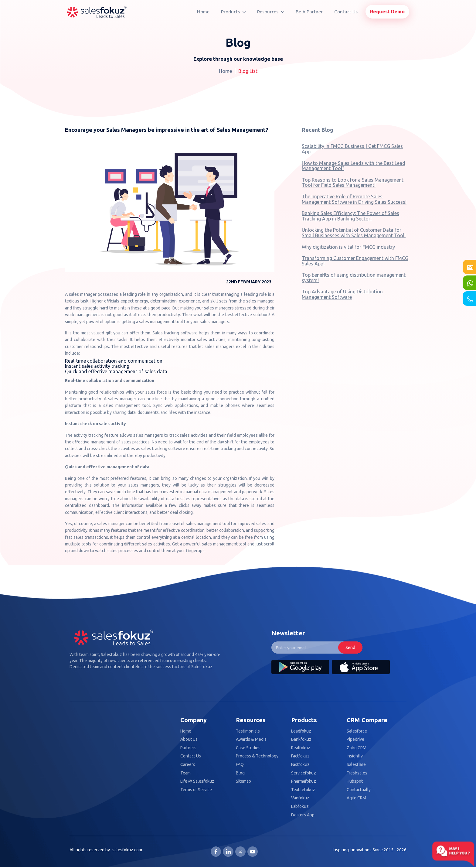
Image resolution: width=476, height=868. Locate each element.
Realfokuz (301, 748)
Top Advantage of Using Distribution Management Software (342, 294)
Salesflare (356, 765)
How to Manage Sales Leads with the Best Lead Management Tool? (354, 166)
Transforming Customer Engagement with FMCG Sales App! (355, 261)
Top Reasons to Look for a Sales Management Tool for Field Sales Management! (353, 183)
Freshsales (357, 773)
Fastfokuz (300, 765)
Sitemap (243, 781)
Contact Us (346, 12)
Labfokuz (300, 806)
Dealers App (303, 815)
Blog (240, 773)
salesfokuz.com (127, 850)
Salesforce (357, 731)
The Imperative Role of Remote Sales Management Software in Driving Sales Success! (354, 199)
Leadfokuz (301, 731)
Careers (188, 765)
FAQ (240, 765)
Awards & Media (251, 739)
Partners (188, 748)
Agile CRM (356, 798)
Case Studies (248, 748)
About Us (189, 739)
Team (185, 773)
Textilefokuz (303, 790)
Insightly (355, 756)
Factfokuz (300, 756)
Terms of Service (196, 790)
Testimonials (248, 731)
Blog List (248, 71)
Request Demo (387, 12)
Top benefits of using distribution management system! (354, 278)
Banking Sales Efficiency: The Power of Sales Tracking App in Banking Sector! (350, 216)
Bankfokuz (301, 739)
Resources (271, 12)
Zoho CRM (357, 748)
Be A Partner (309, 12)
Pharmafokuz (304, 781)
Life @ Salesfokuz (197, 781)
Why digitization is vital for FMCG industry (348, 247)
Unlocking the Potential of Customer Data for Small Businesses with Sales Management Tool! (354, 233)
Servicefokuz (304, 773)
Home (203, 12)
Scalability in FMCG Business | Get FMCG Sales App (352, 149)
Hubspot (355, 781)
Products (233, 12)
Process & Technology (257, 756)
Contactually (359, 790)
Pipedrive (355, 739)
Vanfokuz (300, 798)
